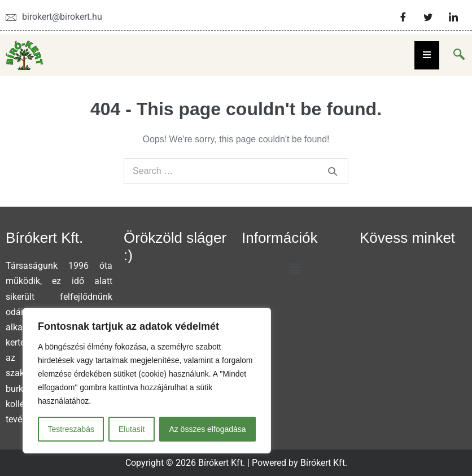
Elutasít (132, 429)
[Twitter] (428, 17)
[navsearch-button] (459, 55)
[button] (295, 269)
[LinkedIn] (453, 17)
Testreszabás (71, 429)
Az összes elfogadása (207, 429)
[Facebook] (403, 17)
